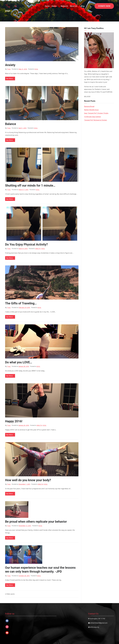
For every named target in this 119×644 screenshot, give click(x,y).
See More (10, 78)
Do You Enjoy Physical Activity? (26, 244)
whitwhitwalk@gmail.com (99, 623)
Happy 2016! (14, 421)
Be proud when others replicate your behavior (36, 522)
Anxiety (10, 65)
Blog (84, 6)
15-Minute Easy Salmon (93, 117)
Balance (11, 124)
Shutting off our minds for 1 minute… (30, 186)
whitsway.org (94, 627)
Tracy (9, 69)
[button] (58, 6)
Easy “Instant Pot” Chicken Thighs (96, 113)
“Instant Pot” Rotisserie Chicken (96, 120)
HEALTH (38, 249)
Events (55, 6)
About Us (74, 6)
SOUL (36, 69)
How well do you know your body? (28, 480)
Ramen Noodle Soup (91, 110)
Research (64, 6)
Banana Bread (89, 106)
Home (47, 6)
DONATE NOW (104, 6)
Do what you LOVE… (19, 362)
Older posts (10, 594)
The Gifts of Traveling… (21, 303)
